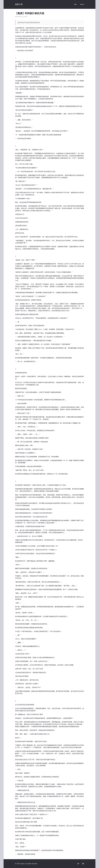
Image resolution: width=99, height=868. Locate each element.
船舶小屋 (19, 4)
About (82, 4)
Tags (75, 4)
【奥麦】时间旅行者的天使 (30, 13)
